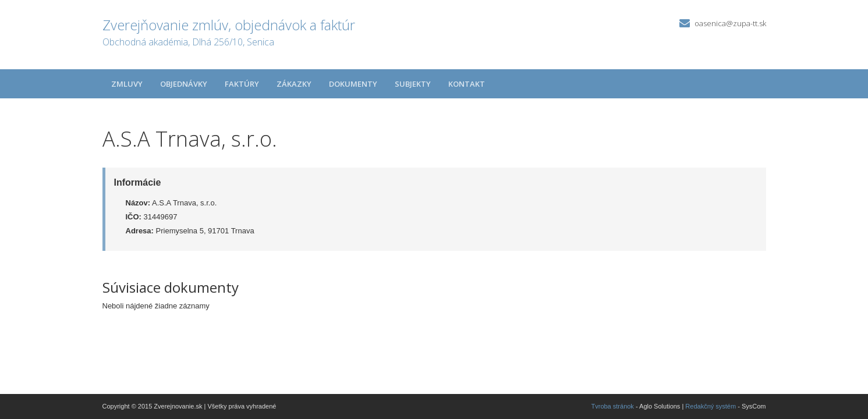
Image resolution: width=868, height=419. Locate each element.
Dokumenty (353, 84)
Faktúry (242, 84)
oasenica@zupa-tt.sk (730, 23)
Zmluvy (127, 84)
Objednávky (184, 84)
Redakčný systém (711, 406)
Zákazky (294, 84)
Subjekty (413, 84)
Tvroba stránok (613, 406)
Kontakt (467, 84)
